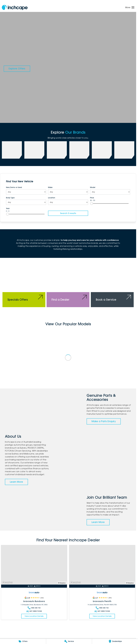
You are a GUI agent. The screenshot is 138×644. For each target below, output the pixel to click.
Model (93, 187)
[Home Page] (15, 7)
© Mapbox (62, 583)
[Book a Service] (112, 286)
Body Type (10, 198)
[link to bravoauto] (102, 150)
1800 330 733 (34, 608)
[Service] (69, 641)
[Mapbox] (8, 582)
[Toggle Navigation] (130, 7)
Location (52, 198)
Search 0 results (68, 213)
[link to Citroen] (124, 150)
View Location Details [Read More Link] (34, 616)
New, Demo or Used (14, 187)
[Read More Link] (34, 565)
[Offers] (23, 641)
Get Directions (34, 611)
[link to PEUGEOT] (34, 150)
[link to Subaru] (12, 150)
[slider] (92, 203)
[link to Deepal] (57, 150)
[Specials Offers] (24, 286)
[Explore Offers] (17, 69)
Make (50, 187)
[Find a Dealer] (68, 286)
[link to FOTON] (79, 150)
